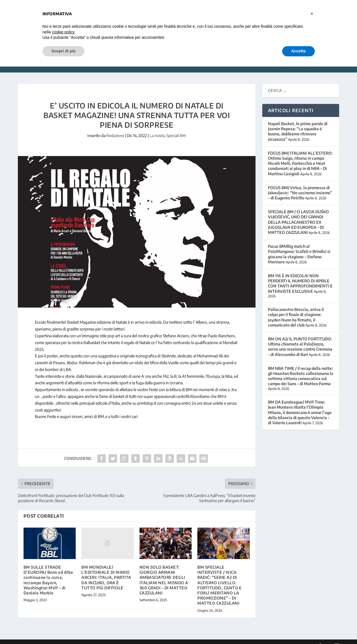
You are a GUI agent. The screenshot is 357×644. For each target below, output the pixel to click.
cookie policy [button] (63, 32)
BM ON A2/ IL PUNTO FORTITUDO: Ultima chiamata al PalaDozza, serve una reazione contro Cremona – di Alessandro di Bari (300, 338)
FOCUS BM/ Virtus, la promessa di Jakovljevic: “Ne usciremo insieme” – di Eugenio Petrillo (300, 184)
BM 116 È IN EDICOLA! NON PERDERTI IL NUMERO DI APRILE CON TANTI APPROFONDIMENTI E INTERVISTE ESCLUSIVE (300, 275)
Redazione (115, 127)
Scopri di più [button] (64, 51)
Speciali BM (176, 127)
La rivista (157, 127)
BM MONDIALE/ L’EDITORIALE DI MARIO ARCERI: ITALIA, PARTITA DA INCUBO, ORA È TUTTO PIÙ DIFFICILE (106, 569)
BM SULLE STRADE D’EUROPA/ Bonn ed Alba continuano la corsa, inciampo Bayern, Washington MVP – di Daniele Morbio (48, 572)
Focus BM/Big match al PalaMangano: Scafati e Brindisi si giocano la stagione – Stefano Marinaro (299, 246)
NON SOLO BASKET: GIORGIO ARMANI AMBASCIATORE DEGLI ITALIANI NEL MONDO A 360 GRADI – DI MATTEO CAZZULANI (164, 572)
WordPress (108, 637)
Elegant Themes (57, 637)
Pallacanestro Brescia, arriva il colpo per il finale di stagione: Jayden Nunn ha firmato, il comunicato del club (296, 309)
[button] (312, 14)
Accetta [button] (298, 51)
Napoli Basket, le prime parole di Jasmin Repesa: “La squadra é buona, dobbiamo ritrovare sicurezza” (298, 123)
